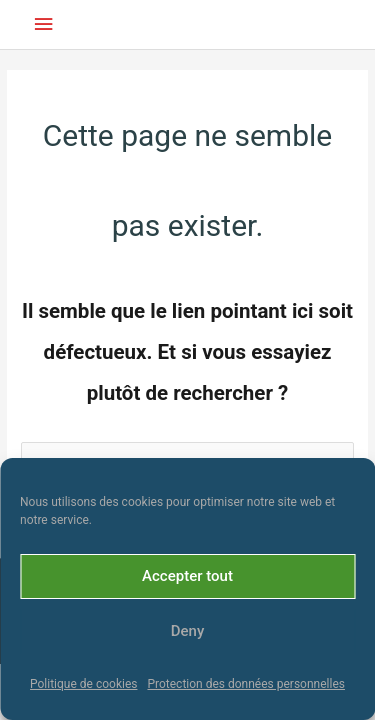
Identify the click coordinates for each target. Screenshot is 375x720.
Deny (188, 631)
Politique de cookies (83, 684)
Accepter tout (187, 576)
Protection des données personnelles (246, 684)
